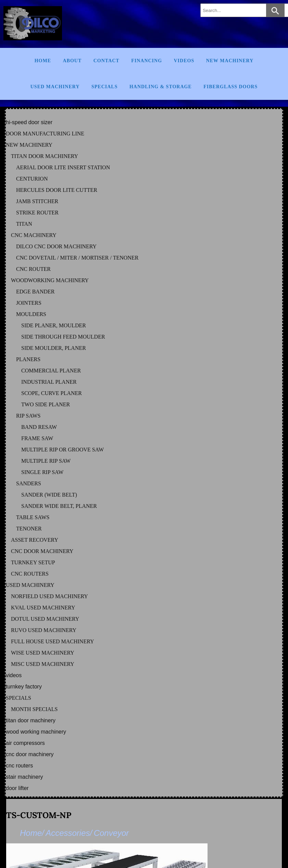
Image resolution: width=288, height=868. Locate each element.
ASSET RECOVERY (35, 540)
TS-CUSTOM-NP (39, 815)
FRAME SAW (37, 438)
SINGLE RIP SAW (42, 472)
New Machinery (230, 61)
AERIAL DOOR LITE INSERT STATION (63, 167)
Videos (184, 61)
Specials (104, 87)
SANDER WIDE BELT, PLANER (59, 506)
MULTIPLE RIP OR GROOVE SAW (62, 450)
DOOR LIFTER (17, 788)
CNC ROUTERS (30, 574)
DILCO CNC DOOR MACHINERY (56, 246)
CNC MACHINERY (34, 235)
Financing (147, 61)
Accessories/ (69, 833)
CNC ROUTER (33, 269)
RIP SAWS (28, 416)
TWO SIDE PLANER (46, 404)
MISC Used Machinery (43, 664)
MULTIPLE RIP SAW (46, 461)
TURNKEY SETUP (33, 562)
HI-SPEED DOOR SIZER (29, 122)
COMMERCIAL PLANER (51, 371)
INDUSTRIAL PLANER (49, 382)
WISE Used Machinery (43, 653)
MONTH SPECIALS (34, 709)
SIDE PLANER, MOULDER (54, 325)
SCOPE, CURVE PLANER (52, 393)
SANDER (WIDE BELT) (49, 495)
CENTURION (32, 179)
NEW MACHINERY (29, 145)
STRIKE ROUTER (37, 213)
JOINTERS (29, 303)
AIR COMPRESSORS (25, 743)
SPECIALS (18, 698)
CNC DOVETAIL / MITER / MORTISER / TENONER (77, 258)
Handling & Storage (161, 87)
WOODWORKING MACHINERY (50, 280)
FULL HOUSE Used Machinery (53, 641)
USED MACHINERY (30, 585)
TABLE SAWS (33, 517)
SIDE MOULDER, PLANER (54, 348)
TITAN (24, 224)
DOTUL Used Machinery (45, 619)
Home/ (32, 833)
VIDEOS (14, 675)
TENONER (29, 529)
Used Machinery (55, 87)
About (72, 61)
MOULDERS (31, 314)
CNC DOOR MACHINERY (42, 551)
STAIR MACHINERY (24, 777)
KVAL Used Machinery (43, 608)
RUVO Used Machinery (44, 630)
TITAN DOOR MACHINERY (45, 156)
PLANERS (28, 359)
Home (43, 61)
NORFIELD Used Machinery (49, 596)
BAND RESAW (39, 427)
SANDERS (29, 483)
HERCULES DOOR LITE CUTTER (57, 190)
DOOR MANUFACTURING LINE (45, 134)
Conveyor (111, 833)
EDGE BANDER (35, 292)
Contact (107, 61)
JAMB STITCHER (37, 201)
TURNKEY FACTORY (24, 687)
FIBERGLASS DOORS (230, 87)
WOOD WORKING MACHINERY (36, 732)
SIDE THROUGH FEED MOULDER (63, 337)
